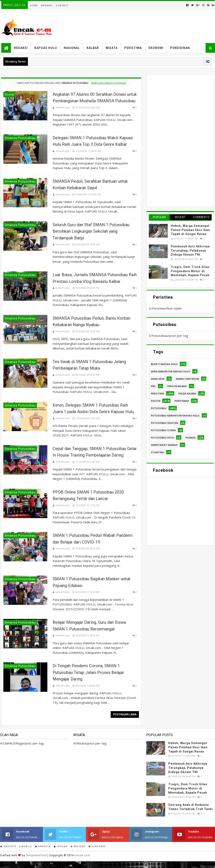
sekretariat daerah (164, 445)
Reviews (78, 846)
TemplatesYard (36, 855)
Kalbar (93, 48)
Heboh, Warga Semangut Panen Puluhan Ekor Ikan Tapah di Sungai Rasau (190, 230)
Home (34, 6)
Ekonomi (156, 48)
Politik (156, 401)
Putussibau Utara (163, 430)
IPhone (61, 846)
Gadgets (8, 846)
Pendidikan (180, 48)
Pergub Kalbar (177, 386)
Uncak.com (82, 855)
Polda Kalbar (187, 393)
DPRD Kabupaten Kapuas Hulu (171, 371)
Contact (62, 6)
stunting (157, 452)
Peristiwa (133, 48)
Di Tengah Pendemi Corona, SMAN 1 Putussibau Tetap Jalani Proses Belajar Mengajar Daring (88, 672)
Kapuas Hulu (46, 48)
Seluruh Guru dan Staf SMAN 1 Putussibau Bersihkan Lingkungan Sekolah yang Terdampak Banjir (91, 231)
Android (43, 846)
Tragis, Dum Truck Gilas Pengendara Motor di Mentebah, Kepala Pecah (190, 271)
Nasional (72, 48)
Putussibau (159, 408)
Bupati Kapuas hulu (164, 364)
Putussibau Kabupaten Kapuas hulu (175, 416)
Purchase (97, 846)
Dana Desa (158, 379)
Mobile (26, 846)
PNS (153, 386)
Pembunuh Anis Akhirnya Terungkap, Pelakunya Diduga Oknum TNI (190, 250)
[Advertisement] (180, 141)
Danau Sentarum (187, 379)
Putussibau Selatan (164, 423)
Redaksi (47, 6)
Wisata (112, 48)
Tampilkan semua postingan (108, 83)
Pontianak (182, 401)
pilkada (190, 438)
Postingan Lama (125, 714)
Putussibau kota (162, 438)
